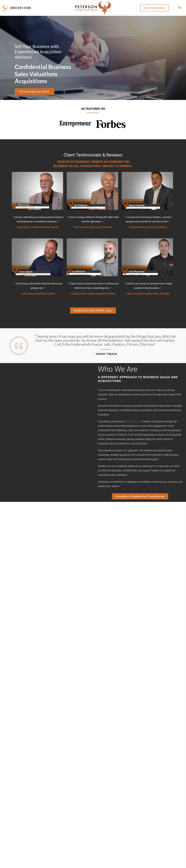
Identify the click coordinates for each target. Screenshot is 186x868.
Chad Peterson (133, 421)
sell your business (154, 8)
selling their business (143, 538)
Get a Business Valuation (37, 91)
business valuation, (127, 568)
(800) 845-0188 (16, 8)
